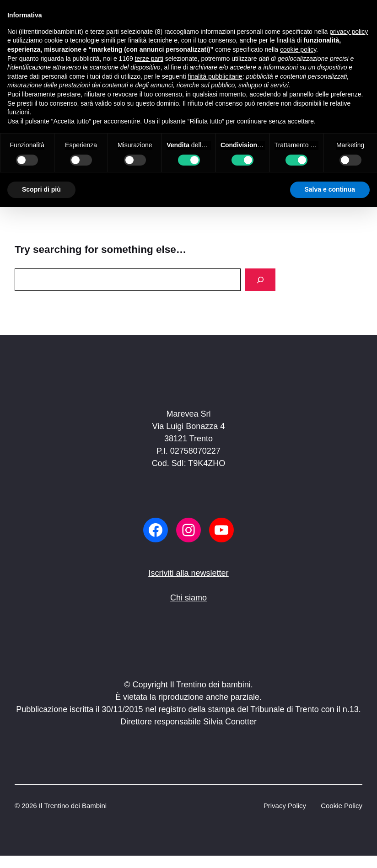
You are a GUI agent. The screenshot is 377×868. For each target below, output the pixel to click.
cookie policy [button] (298, 49)
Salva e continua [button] (330, 189)
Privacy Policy (285, 806)
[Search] (260, 280)
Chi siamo (188, 598)
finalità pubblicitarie (215, 76)
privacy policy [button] (349, 32)
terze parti (149, 59)
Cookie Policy (342, 806)
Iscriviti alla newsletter (188, 573)
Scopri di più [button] (41, 189)
